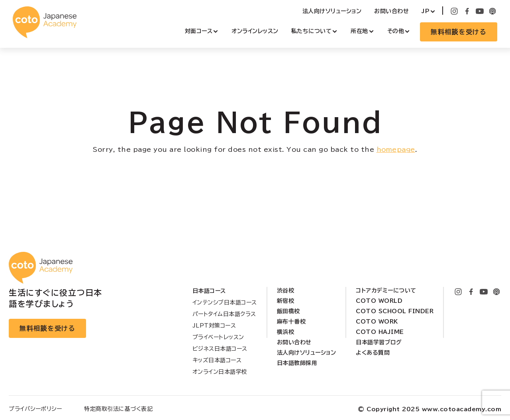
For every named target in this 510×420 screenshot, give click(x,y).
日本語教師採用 (297, 363)
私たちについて (312, 31)
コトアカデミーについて (386, 290)
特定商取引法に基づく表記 (118, 409)
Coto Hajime (380, 332)
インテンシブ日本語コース (225, 302)
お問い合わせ (391, 11)
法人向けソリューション (332, 11)
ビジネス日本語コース (220, 349)
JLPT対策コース (214, 326)
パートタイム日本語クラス (224, 314)
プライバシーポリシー (35, 409)
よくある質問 (373, 353)
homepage (396, 149)
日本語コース (209, 291)
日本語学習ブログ (379, 342)
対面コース (199, 31)
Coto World (379, 301)
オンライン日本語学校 (220, 372)
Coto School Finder (395, 311)
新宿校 (286, 301)
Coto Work (377, 322)
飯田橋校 (288, 311)
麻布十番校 (291, 322)
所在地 (359, 31)
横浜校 (286, 332)
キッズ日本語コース (217, 360)
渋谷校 (286, 290)
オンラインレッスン (255, 31)
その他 (396, 31)
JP (426, 11)
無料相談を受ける (459, 32)
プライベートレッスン (218, 337)
